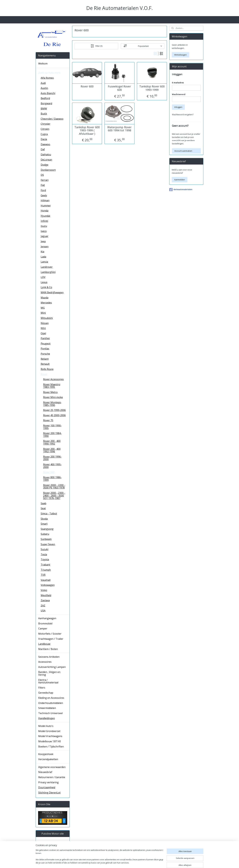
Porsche (45, 354)
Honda (45, 211)
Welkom (43, 64)
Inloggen (178, 107)
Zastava (45, 600)
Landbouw (44, 644)
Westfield (46, 595)
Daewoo (45, 144)
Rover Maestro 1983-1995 (52, 386)
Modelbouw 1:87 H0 (50, 741)
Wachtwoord (179, 94)
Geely (44, 195)
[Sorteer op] (143, 46)
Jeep (43, 241)
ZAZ (43, 606)
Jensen (45, 247)
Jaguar (45, 236)
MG (43, 308)
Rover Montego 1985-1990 (52, 404)
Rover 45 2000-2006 (54, 415)
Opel (43, 333)
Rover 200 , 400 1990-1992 (52, 442)
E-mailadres (178, 83)
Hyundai (45, 216)
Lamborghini (48, 272)
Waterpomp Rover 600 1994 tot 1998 (119, 129)
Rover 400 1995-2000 (52, 466)
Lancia (44, 262)
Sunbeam (46, 539)
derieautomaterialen (181, 190)
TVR (43, 575)
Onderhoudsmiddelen (51, 703)
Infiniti (44, 221)
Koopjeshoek (46, 754)
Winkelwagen (180, 55)
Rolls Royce (47, 369)
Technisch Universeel (50, 713)
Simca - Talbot (49, 514)
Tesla (44, 554)
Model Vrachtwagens (50, 736)
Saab (44, 503)
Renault (45, 364)
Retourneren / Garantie (52, 777)
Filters (42, 688)
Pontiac (45, 349)
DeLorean (46, 160)
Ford (43, 190)
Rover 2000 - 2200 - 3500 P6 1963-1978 (54, 486)
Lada (43, 257)
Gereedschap (46, 693)
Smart (44, 524)
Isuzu (44, 226)
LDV (43, 277)
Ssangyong (47, 529)
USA (43, 611)
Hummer (46, 206)
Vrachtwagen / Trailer (51, 639)
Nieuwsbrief (45, 772)
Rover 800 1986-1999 (52, 479)
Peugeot (46, 344)
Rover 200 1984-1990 (52, 435)
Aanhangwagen (47, 618)
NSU (43, 328)
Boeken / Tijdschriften (51, 746)
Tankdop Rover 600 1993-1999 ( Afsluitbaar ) (87, 130)
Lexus (44, 282)
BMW (44, 109)
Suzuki (45, 549)
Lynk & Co (46, 287)
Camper (43, 628)
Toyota (45, 559)
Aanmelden (180, 180)
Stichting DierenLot (49, 793)
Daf (43, 149)
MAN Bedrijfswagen (52, 292)
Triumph (46, 570)
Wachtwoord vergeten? (183, 115)
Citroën (45, 129)
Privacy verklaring (48, 782)
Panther (45, 338)
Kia (42, 252)
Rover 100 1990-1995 (52, 427)
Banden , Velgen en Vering (49, 673)
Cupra (44, 134)
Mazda (45, 298)
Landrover (47, 267)
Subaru (45, 534)
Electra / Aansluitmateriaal (48, 681)
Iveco (44, 231)
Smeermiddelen (47, 708)
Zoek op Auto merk (49, 73)
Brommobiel (45, 623)
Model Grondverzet (49, 731)
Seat (43, 508)
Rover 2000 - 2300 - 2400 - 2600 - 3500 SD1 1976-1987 (54, 496)
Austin (44, 88)
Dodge (45, 165)
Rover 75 (48, 420)
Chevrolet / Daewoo (52, 119)
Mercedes (46, 303)
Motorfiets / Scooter (50, 634)
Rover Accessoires (53, 379)
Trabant (45, 565)
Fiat (43, 185)
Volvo (44, 590)
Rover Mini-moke (53, 397)
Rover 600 (87, 87)
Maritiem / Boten (48, 649)
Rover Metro (50, 392)
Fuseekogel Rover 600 (119, 88)
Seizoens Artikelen (49, 657)
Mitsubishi (47, 318)
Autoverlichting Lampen (52, 667)
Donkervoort (48, 170)
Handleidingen (47, 718)
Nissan (45, 323)
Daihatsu (46, 155)
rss (142, 862)
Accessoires (45, 662)
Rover (44, 374)
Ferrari (45, 180)
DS (42, 175)
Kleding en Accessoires (51, 698)
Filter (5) (96, 46)
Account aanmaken (183, 151)
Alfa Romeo (47, 78)
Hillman (45, 200)
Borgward (46, 103)
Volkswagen (48, 585)
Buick (44, 114)
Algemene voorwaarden (52, 767)
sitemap (136, 862)
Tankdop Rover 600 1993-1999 (152, 88)
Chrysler (45, 124)
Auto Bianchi (48, 93)
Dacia (44, 139)
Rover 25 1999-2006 (54, 410)
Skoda (44, 519)
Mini (43, 313)
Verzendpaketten (48, 759)
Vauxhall (46, 580)
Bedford (45, 98)
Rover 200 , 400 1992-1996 (52, 450)
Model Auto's (46, 726)
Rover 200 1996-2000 (52, 458)
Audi (43, 83)
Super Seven (48, 544)
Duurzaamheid (47, 787)
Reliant (45, 359)
